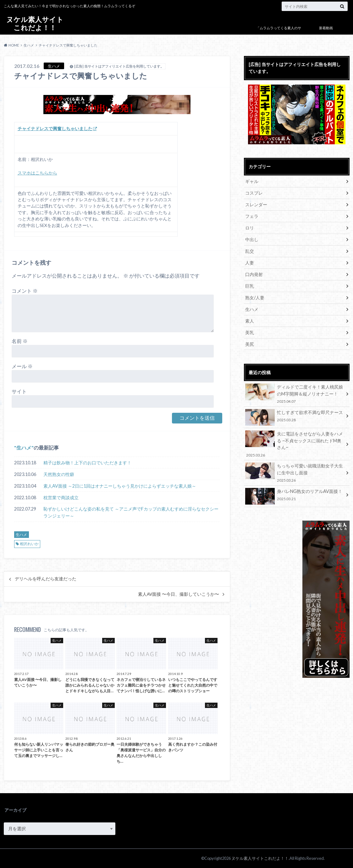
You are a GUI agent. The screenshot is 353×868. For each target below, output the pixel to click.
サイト (19, 391)
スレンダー (256, 205)
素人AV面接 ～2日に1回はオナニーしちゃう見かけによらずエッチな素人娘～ (120, 486)
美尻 (250, 344)
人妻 (250, 263)
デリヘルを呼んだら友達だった (46, 579)
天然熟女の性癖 (59, 474)
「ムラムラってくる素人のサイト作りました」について (279, 33)
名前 (20, 341)
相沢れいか (29, 544)
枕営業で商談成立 (61, 498)
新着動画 (326, 28)
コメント (25, 291)
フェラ (252, 216)
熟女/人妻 (255, 298)
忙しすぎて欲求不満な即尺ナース (295, 417)
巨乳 (250, 286)
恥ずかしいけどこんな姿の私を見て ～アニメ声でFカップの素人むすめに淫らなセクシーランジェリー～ (131, 512)
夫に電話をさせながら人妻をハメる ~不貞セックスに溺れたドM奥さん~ (295, 444)
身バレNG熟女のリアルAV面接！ (295, 496)
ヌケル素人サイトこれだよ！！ (35, 23)
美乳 (250, 332)
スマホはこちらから (37, 173)
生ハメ (24, 448)
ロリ (250, 228)
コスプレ (254, 193)
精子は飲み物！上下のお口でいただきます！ (87, 463)
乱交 (250, 251)
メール (22, 366)
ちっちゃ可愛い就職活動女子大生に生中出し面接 (295, 473)
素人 (250, 321)
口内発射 (254, 274)
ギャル (252, 181)
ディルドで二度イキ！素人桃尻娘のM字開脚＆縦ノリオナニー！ (295, 394)
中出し (252, 239)
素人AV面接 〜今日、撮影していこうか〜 (179, 594)
